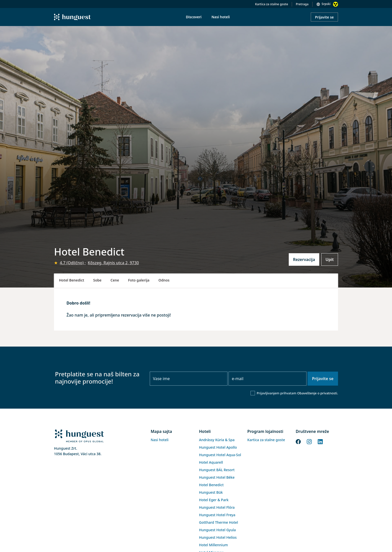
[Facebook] (298, 441)
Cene (115, 280)
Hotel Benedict (72, 280)
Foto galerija (139, 280)
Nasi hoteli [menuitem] (221, 17)
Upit (330, 259)
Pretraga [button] (302, 4)
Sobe (97, 280)
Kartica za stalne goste (271, 4)
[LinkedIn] (320, 441)
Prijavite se (324, 17)
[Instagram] (309, 441)
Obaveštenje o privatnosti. (318, 393)
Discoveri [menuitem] (194, 17)
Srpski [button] (326, 4)
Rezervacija (304, 259)
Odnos (164, 280)
